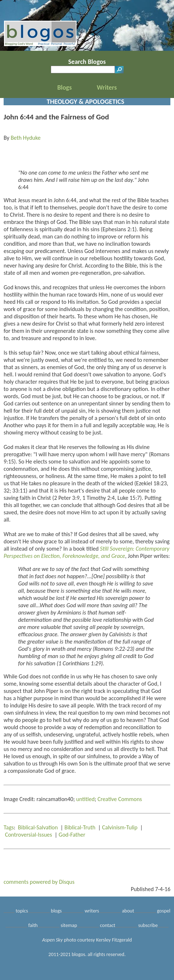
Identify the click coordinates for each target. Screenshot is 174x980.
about (128, 911)
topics (22, 911)
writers (92, 911)
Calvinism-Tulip (120, 827)
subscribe (148, 925)
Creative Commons (120, 799)
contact (108, 925)
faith (33, 925)
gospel (164, 911)
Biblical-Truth (80, 827)
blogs (56, 911)
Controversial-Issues (29, 835)
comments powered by (39, 882)
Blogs (65, 87)
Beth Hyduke (26, 138)
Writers (107, 87)
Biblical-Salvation (38, 827)
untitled (85, 799)
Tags (9, 827)
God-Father (72, 835)
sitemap (69, 925)
